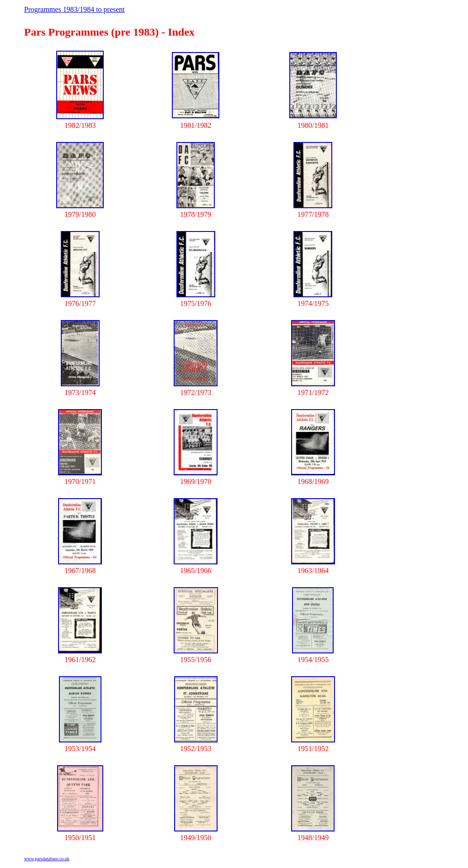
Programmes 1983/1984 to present (74, 9)
